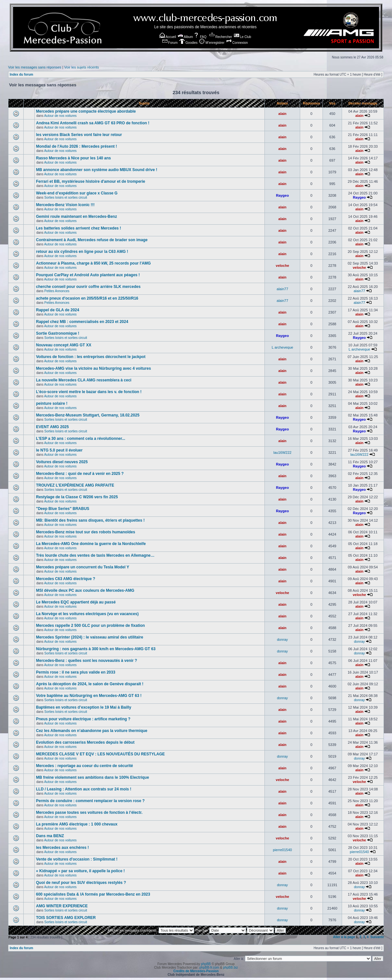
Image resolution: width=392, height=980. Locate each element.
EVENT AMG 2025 (52, 427)
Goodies (189, 43)
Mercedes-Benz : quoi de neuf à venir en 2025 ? (80, 474)
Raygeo (282, 195)
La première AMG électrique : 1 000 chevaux (77, 824)
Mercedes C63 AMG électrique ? (66, 579)
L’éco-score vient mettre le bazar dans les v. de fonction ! (89, 392)
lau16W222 (282, 453)
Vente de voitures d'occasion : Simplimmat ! (77, 859)
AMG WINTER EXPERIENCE (62, 906)
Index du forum (21, 74)
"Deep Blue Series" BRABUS (63, 509)
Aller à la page (344, 937)
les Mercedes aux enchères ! (62, 848)
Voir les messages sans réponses (35, 67)
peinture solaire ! (52, 403)
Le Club (243, 37)
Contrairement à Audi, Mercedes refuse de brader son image (92, 240)
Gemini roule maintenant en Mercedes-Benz (76, 217)
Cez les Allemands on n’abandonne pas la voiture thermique (92, 731)
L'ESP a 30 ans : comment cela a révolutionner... (81, 439)
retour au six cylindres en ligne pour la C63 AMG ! (82, 252)
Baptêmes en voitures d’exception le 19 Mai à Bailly (84, 707)
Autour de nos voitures (60, 116)
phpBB (206, 964)
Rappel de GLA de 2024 (58, 310)
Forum (170, 43)
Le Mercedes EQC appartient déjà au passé (76, 602)
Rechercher (221, 37)
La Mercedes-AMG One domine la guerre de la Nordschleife (91, 544)
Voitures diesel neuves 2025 (62, 462)
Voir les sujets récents (82, 67)
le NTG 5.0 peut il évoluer (59, 450)
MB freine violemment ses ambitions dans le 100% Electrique (92, 777)
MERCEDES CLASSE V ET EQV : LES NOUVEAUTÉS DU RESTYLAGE (100, 754)
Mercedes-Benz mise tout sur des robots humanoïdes (86, 532)
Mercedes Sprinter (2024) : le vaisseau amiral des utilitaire (90, 637)
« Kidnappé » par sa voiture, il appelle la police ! (80, 871)
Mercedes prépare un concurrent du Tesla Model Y (83, 567)
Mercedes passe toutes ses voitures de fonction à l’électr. (89, 813)
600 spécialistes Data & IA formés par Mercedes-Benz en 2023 (93, 894)
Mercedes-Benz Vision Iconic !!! (65, 205)
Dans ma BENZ (50, 836)
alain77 (282, 289)
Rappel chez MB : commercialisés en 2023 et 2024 (82, 322)
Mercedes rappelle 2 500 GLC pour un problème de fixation (90, 626)
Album (185, 37)
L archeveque (282, 347)
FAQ (200, 37)
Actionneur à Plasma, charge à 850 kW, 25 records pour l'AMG (93, 263)
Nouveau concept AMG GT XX (64, 345)
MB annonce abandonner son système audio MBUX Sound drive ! (97, 170)
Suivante (377, 937)
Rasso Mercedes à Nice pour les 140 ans (73, 158)
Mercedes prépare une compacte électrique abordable (86, 111)
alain (282, 114)
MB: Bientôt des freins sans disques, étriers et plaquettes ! (90, 520)
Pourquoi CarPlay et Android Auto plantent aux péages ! (88, 275)
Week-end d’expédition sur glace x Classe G (77, 193)
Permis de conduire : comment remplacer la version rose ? (90, 801)
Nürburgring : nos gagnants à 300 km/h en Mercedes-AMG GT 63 (96, 649)
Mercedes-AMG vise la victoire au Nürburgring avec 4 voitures (93, 368)
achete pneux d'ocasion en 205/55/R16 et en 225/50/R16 (87, 298)
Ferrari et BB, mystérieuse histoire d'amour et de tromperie (91, 181)
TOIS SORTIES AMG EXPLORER (66, 918)
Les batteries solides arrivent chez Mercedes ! (79, 228)
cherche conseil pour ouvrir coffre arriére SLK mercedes (88, 287)
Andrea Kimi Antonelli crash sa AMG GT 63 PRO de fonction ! (93, 123)
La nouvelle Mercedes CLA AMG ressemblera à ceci (84, 380)
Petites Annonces (57, 291)
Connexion (237, 43)
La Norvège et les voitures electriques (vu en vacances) (87, 614)
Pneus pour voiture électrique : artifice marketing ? (83, 719)
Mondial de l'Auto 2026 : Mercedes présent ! (77, 146)
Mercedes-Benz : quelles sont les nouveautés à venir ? (86, 661)
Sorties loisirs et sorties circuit (66, 198)
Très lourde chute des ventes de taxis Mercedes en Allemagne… (95, 555)
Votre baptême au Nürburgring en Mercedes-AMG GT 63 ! (89, 696)
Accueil (168, 37)
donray (282, 639)
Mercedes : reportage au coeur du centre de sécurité (85, 766)
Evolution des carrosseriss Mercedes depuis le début (85, 742)
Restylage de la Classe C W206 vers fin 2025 (77, 497)
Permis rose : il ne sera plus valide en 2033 (76, 672)
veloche (282, 266)
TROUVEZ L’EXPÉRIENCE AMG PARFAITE (75, 485)
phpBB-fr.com (209, 968)
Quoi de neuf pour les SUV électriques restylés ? (81, 883)
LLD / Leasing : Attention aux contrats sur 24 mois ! (84, 789)
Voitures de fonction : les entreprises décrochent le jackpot (91, 357)
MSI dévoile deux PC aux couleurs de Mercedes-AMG (85, 590)
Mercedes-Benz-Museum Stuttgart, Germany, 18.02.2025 (88, 415)
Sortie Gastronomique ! (58, 333)
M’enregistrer (212, 43)
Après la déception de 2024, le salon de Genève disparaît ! (90, 684)
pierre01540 (282, 850)
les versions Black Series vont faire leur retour (79, 135)
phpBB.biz (230, 968)
